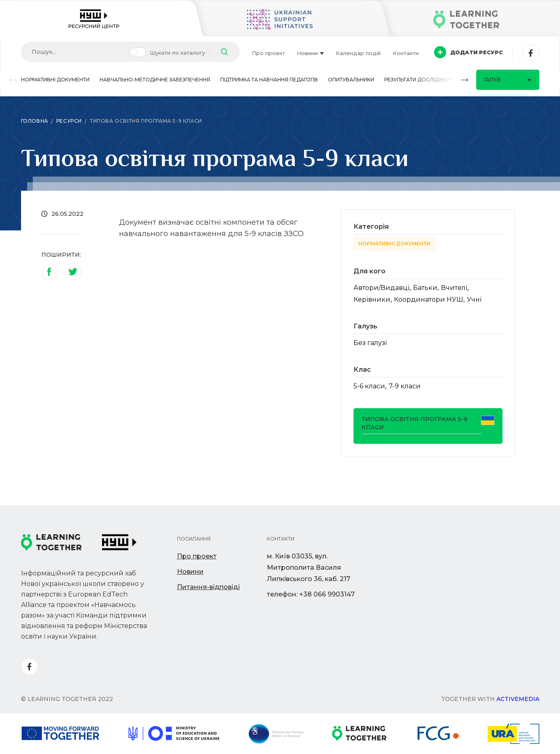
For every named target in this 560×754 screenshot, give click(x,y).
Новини (310, 53)
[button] (13, 80)
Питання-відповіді (208, 587)
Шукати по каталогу (177, 53)
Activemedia (518, 699)
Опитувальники (351, 80)
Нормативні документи (55, 80)
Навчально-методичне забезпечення (155, 80)
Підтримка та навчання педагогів (269, 80)
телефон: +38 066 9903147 (311, 594)
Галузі (508, 80)
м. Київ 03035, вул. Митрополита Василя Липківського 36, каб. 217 (309, 568)
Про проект (268, 53)
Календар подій (358, 53)
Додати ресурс (468, 52)
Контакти (406, 53)
